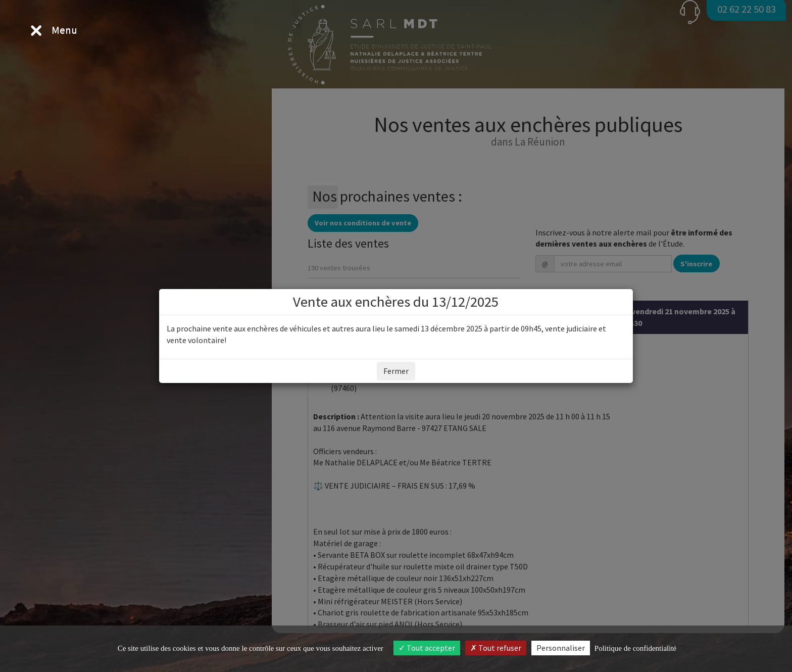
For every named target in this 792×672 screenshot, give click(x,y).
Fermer (396, 371)
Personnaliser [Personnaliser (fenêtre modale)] (561, 648)
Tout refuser (496, 648)
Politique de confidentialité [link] (635, 648)
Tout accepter (427, 648)
